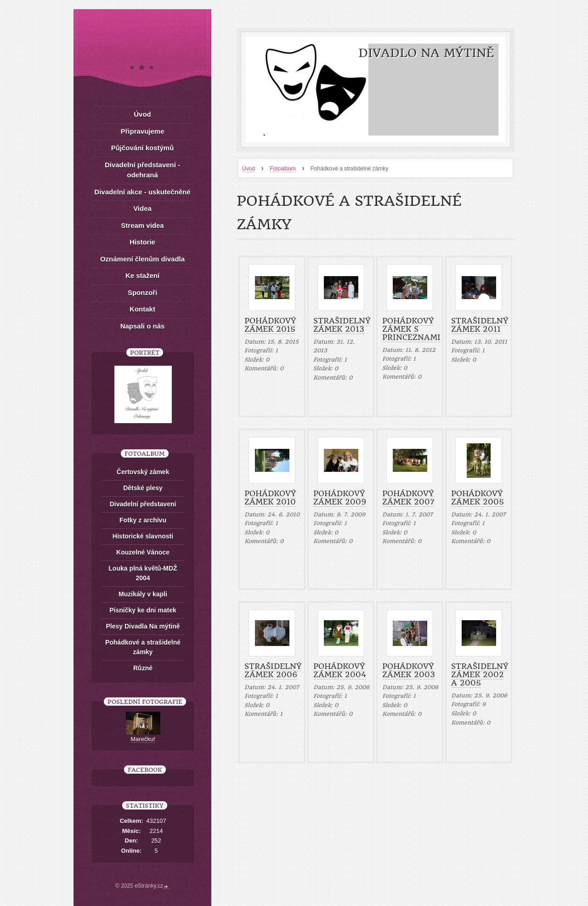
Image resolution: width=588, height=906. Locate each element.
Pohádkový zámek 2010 (270, 498)
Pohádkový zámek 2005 (478, 498)
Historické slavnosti (143, 536)
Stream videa (142, 225)
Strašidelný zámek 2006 (273, 670)
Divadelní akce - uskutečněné (142, 192)
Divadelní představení (143, 504)
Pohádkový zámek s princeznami (411, 329)
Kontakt (142, 309)
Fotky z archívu (143, 520)
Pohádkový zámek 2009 (340, 498)
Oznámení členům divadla (142, 259)
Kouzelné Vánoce (143, 552)
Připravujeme (142, 131)
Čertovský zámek (143, 472)
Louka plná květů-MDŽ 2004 (143, 573)
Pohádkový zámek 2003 (409, 670)
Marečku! (143, 739)
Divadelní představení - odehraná (142, 170)
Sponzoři (142, 292)
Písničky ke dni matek (143, 610)
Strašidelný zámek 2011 (480, 325)
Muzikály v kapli (143, 594)
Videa (142, 208)
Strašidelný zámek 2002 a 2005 (480, 674)
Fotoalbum (283, 169)
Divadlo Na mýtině (426, 53)
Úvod (142, 114)
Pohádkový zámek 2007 (408, 498)
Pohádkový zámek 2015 (270, 325)
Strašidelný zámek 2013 (342, 325)
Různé (143, 668)
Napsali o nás (143, 326)
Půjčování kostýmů (143, 148)
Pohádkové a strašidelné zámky (143, 647)
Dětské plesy (143, 488)
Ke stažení (142, 275)
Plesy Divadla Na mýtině (143, 626)
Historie (142, 242)
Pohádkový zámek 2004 (340, 670)
